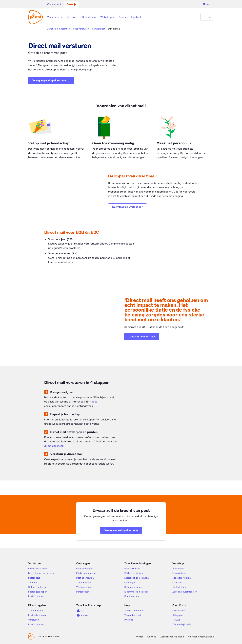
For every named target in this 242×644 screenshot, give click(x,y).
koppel (94, 402)
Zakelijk (71, 4)
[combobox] (204, 17)
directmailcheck (54, 446)
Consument (54, 4)
